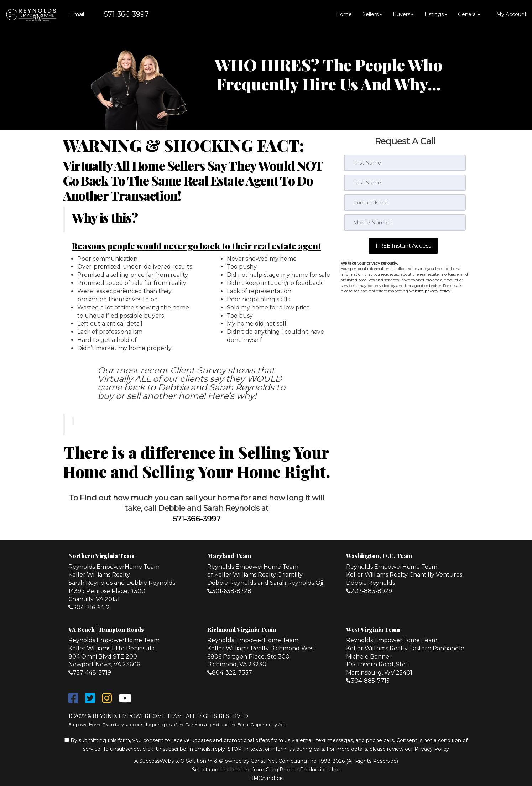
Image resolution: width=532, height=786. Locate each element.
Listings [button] (436, 14)
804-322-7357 (232, 673)
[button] (403, 246)
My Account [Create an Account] (509, 14)
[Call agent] (119, 14)
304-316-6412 (91, 607)
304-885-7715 (370, 681)
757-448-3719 (92, 673)
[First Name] (405, 163)
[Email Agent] (76, 14)
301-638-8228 (232, 591)
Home (344, 14)
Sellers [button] (372, 14)
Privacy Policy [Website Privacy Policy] (432, 749)
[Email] (405, 203)
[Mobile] (405, 223)
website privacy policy (430, 291)
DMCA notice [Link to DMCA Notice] (266, 778)
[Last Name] (405, 183)
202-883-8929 (371, 591)
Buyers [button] (403, 14)
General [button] (469, 14)
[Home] (31, 14)
